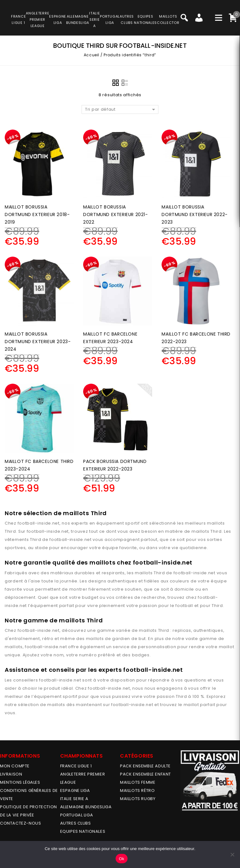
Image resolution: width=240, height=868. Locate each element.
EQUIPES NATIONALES (83, 831)
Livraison (11, 774)
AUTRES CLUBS (76, 823)
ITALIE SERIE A (74, 799)
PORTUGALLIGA (110, 19)
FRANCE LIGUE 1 (76, 766)
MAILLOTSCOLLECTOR (168, 19)
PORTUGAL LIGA (77, 815)
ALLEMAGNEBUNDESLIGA (78, 19)
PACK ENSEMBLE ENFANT (146, 774)
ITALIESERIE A (94, 19)
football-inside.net (39, 523)
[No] (232, 854)
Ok (121, 859)
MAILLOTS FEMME (138, 782)
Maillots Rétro (137, 790)
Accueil (91, 55)
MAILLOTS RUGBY (138, 799)
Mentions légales (20, 782)
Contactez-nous (20, 823)
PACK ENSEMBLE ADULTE (145, 766)
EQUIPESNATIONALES (145, 19)
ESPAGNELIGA (58, 19)
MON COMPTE (15, 766)
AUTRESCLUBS (127, 19)
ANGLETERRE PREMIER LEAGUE (37, 19)
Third (10, 531)
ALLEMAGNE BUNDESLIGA (86, 807)
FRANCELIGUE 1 (18, 19)
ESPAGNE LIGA (75, 790)
